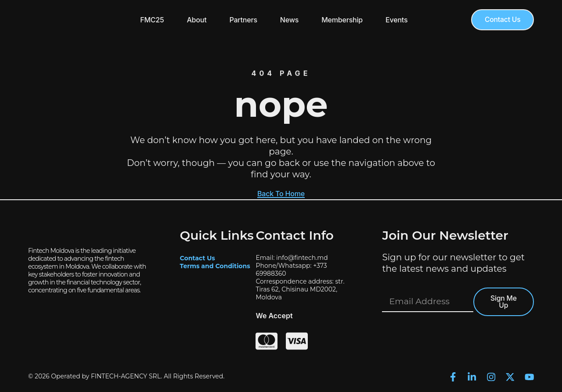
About (196, 20)
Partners (242, 20)
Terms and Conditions (215, 266)
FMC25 (151, 20)
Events (396, 20)
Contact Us (198, 258)
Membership (341, 20)
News (288, 20)
